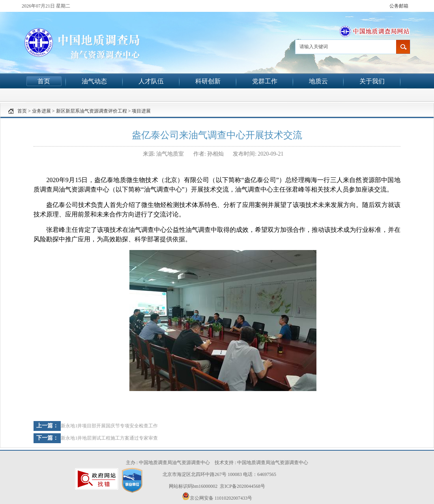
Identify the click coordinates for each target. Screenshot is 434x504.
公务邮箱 (399, 6)
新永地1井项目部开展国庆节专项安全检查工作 (109, 426)
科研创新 (208, 81)
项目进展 (141, 111)
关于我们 (372, 81)
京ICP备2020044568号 (242, 486)
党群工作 (265, 81)
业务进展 (41, 111)
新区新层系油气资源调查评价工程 (92, 111)
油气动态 (94, 81)
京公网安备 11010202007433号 (217, 496)
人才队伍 (151, 81)
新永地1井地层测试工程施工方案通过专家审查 (109, 438)
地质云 (318, 81)
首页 (44, 81)
